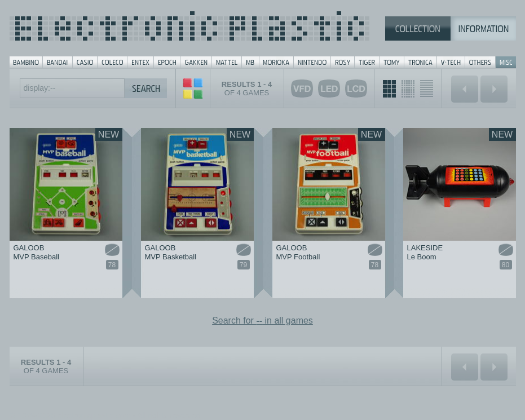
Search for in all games (262, 320)
